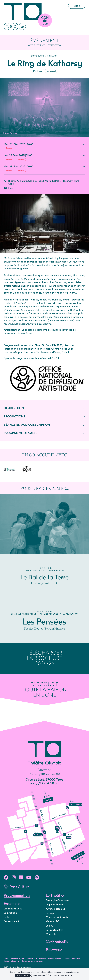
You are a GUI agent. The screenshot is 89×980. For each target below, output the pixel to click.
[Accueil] (34, 11)
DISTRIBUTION (44, 408)
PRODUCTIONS (44, 417)
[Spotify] (37, 872)
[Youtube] (29, 872)
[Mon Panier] (22, 26)
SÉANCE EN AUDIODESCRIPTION (44, 425)
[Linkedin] (21, 872)
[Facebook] (6, 872)
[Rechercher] (7, 26)
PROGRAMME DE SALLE (44, 433)
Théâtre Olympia (17, 181)
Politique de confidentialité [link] (61, 975)
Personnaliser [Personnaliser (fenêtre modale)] (39, 975)
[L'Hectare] (16, 467)
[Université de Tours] (6, 467)
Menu (77, 6)
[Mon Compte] (15, 26)
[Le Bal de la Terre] (44, 541)
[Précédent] (37, 45)
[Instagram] (14, 872)
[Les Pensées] (44, 615)
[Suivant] (54, 45)
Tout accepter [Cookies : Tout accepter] (23, 975)
